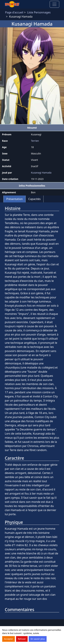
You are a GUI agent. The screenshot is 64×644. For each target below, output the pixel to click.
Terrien (35, 141)
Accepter (9, 639)
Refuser (22, 639)
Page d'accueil (14, 12)
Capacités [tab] (34, 199)
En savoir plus (38, 639)
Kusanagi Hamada (41, 173)
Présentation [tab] (15, 199)
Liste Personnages (39, 12)
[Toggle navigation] (54, 4)
